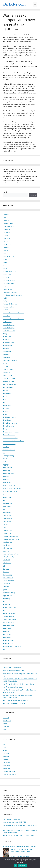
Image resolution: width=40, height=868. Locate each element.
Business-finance (8, 283)
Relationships (7, 548)
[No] (38, 862)
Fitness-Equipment (9, 381)
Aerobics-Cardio (8, 224)
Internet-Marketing (9, 444)
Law (4, 453)
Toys (4, 610)
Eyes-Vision (6, 372)
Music (5, 494)
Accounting (6, 215)
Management (7, 468)
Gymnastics (7, 405)
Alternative (6, 230)
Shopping (6, 569)
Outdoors (6, 509)
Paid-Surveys (7, 515)
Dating (5, 334)
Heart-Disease (7, 420)
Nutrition (6, 500)
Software (6, 587)
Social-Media (7, 584)
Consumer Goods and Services (13, 319)
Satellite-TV (6, 560)
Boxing (5, 265)
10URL (5, 724)
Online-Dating (7, 503)
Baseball (5, 250)
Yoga (4, 649)
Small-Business (8, 578)
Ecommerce (7, 352)
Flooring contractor (9, 384)
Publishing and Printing (11, 539)
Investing (6, 447)
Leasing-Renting (8, 456)
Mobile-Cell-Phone (9, 485)
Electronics (6, 358)
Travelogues (7, 721)
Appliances (6, 238)
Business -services (9, 280)
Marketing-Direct (8, 474)
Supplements (7, 596)
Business (6, 277)
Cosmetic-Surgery (9, 325)
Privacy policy (23, 865)
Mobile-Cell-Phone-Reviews (12, 488)
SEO (4, 566)
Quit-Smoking (7, 542)
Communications (8, 307)
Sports (5, 590)
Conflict (5, 310)
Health (5, 414)
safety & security (8, 557)
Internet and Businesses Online (13, 441)
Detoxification (7, 346)
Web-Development (9, 625)
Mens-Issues (7, 482)
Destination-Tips (8, 343)
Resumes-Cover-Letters (11, 554)
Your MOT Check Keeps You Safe (14, 703)
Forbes (5, 730)
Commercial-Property (10, 304)
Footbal (5, 390)
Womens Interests (9, 640)
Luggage (6, 465)
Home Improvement (10, 423)
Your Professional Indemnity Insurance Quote (18, 684)
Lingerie (5, 459)
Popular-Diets (7, 530)
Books (5, 262)
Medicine (6, 480)
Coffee (5, 301)
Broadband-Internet (10, 271)
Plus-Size (6, 524)
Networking (7, 497)
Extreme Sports (8, 369)
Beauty (5, 253)
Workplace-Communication (12, 646)
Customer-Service (9, 331)
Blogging (6, 259)
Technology (7, 605)
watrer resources (8, 622)
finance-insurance (9, 378)
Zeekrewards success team (12, 668)
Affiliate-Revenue (8, 227)
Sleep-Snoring (7, 575)
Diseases (6, 349)
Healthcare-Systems (9, 417)
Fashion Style (7, 375)
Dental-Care (7, 337)
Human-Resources (9, 435)
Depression (6, 340)
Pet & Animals (7, 521)
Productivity (7, 533)
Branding (6, 268)
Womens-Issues (8, 643)
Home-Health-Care (9, 426)
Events (5, 363)
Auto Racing (7, 244)
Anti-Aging (6, 233)
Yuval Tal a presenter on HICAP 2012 (15, 671)
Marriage (6, 477)
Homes (5, 429)
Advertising (7, 221)
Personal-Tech (7, 518)
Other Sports (7, 506)
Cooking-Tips (7, 322)
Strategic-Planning (9, 593)
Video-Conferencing (9, 619)
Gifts (4, 399)
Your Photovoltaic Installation (13, 687)
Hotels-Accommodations (11, 432)
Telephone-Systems (9, 607)
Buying (5, 286)
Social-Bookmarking (9, 581)
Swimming (6, 599)
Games (5, 396)
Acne (4, 218)
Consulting (6, 316)
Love (4, 462)
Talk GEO (6, 718)
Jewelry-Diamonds (9, 450)
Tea (4, 602)
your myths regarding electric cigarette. (16, 700)
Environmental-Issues (10, 360)
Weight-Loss (7, 634)
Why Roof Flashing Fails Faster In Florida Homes (19, 846)
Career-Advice (7, 289)
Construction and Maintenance (13, 313)
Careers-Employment (10, 292)
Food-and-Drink (8, 387)
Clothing (5, 298)
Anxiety (5, 235)
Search (5, 192)
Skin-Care (6, 572)
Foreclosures (7, 393)
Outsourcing (7, 512)
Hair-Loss (6, 408)
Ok (16, 865)
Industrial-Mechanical (10, 438)
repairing (6, 551)
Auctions (6, 241)
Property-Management (10, 536)
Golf (4, 402)
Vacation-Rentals (8, 616)
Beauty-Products (8, 256)
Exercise (5, 366)
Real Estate (6, 545)
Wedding (6, 631)
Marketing (6, 471)
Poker (5, 527)
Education (6, 355)
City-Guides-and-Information (12, 295)
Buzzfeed (6, 727)
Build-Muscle (7, 274)
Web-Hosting (7, 628)
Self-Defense (7, 563)
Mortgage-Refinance (10, 491)
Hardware (6, 411)
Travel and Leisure (9, 613)
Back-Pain (6, 247)
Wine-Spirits (7, 637)
